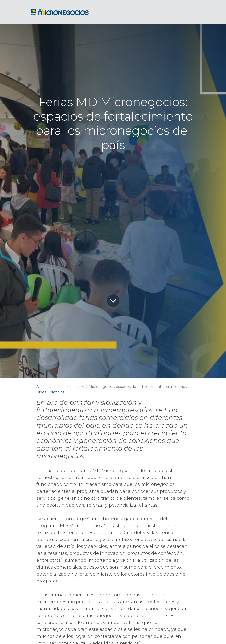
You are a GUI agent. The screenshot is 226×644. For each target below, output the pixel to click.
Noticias (57, 392)
